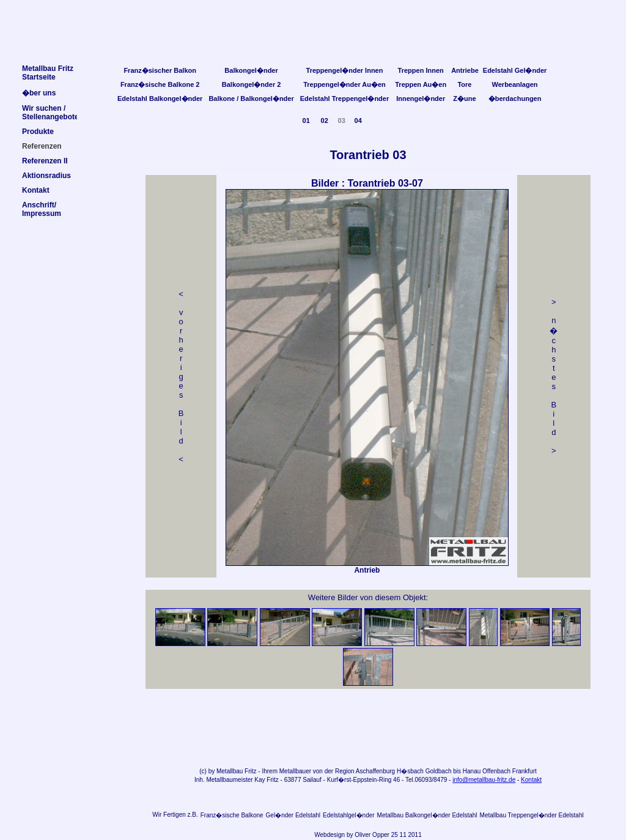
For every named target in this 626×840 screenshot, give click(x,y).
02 (325, 121)
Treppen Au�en (421, 84)
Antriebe (465, 70)
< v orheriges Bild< (181, 377)
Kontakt (531, 780)
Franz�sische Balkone (232, 815)
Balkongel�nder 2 (252, 84)
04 (358, 121)
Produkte (38, 132)
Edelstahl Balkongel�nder (160, 98)
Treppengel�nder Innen (345, 70)
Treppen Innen (421, 70)
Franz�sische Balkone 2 (160, 84)
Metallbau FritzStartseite (48, 73)
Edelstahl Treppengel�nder (344, 98)
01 (306, 121)
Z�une (464, 98)
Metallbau (230, 771)
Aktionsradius (46, 176)
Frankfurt (525, 771)
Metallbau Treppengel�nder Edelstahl (532, 815)
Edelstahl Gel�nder (515, 70)
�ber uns (39, 93)
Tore (464, 84)
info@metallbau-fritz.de (484, 780)
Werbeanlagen (515, 84)
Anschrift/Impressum (42, 209)
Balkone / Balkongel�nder (251, 98)
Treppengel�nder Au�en (344, 84)
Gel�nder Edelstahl (293, 815)
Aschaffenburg (375, 771)
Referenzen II (45, 161)
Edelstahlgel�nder (349, 815)
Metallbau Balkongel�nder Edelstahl (427, 815)
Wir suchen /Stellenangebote (50, 113)
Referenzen (42, 146)
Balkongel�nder (251, 70)
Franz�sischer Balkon (160, 70)
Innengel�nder (421, 98)
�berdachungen (515, 98)
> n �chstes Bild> (554, 376)
